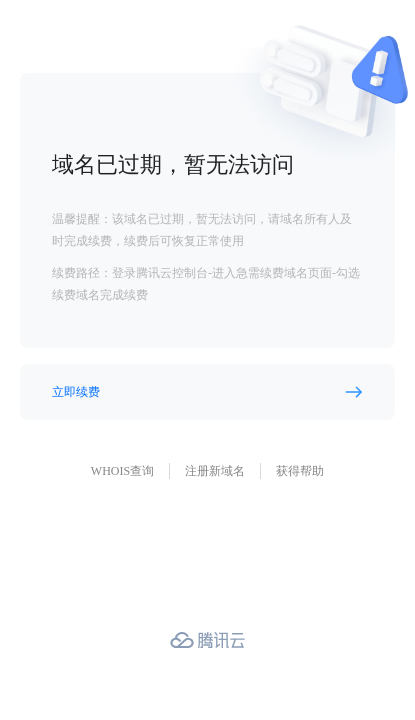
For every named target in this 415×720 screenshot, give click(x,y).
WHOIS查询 (122, 471)
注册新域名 (215, 471)
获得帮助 (300, 471)
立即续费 (76, 392)
